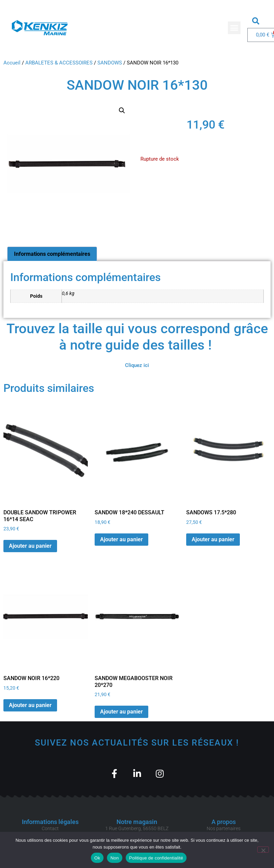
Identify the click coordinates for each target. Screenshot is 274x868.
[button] (234, 28)
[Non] (263, 850)
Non (115, 858)
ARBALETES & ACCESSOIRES (59, 63)
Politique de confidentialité (156, 858)
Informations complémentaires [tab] (52, 254)
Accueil (12, 63)
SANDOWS (110, 63)
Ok (97, 858)
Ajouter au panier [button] (30, 546)
